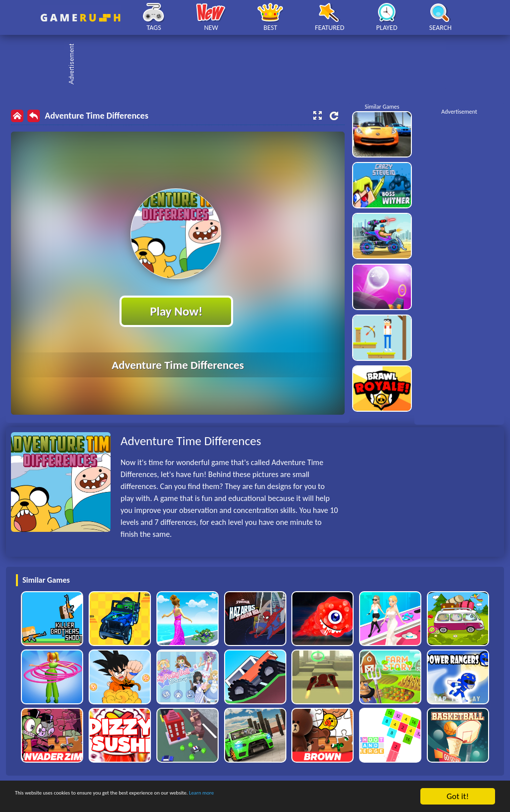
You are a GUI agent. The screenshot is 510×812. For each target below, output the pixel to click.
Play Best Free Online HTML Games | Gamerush (80, 18)
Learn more (311, 797)
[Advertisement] (260, 65)
